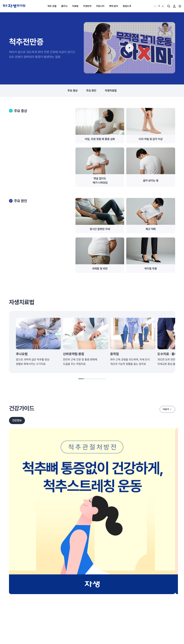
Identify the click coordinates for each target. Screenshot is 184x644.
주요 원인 (91, 91)
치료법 (75, 6)
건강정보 (17, 421)
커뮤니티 (100, 6)
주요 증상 (72, 91)
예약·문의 (114, 6)
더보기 (167, 409)
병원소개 (127, 6)
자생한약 (87, 6)
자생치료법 (111, 91)
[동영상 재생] (129, 48)
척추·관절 (52, 6)
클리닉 (64, 6)
